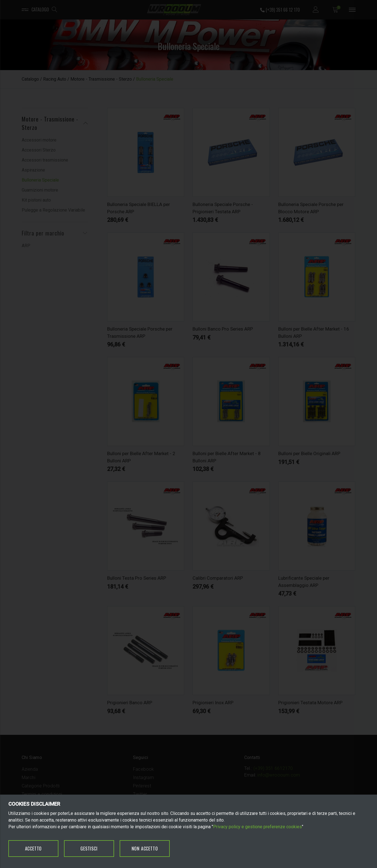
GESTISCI (89, 849)
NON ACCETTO (145, 849)
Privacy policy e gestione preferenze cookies (258, 827)
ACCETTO (34, 849)
